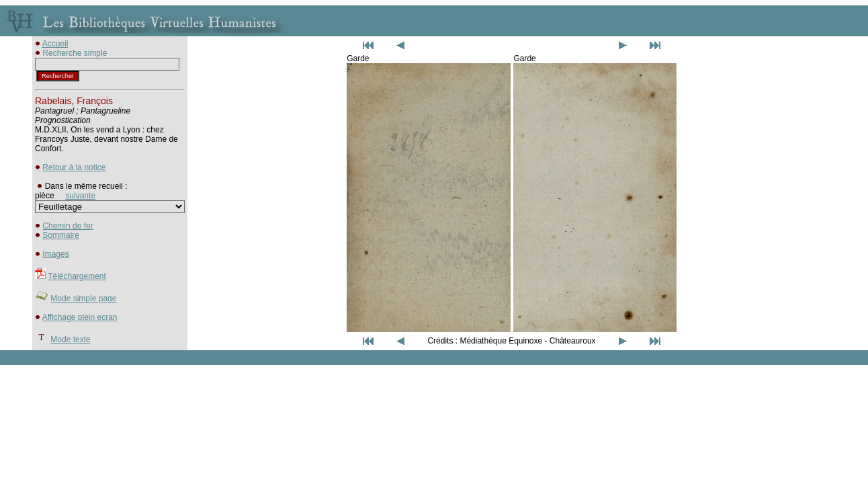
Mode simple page (83, 298)
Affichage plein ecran (80, 317)
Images (55, 254)
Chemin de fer (68, 226)
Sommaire (61, 235)
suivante (80, 196)
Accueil (55, 44)
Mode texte (70, 339)
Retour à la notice (74, 167)
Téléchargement (77, 276)
